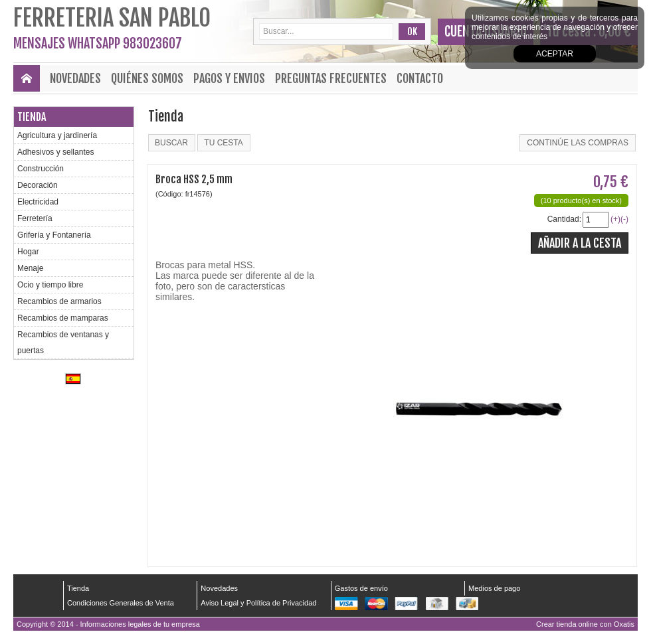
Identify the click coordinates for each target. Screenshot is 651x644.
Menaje (30, 268)
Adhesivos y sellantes (55, 152)
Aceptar (555, 54)
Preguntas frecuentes (331, 78)
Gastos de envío (361, 588)
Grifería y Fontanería (54, 235)
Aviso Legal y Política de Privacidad (258, 603)
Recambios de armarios (59, 301)
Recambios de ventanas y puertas (63, 343)
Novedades (75, 78)
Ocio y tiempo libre (50, 285)
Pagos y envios (229, 78)
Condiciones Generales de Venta (121, 603)
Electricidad (38, 202)
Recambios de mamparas (63, 318)
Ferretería (35, 218)
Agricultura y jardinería (57, 135)
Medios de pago (494, 588)
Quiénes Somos (147, 78)
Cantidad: (564, 219)
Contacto (420, 78)
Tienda (32, 117)
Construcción (41, 169)
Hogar (28, 252)
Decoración (38, 185)
